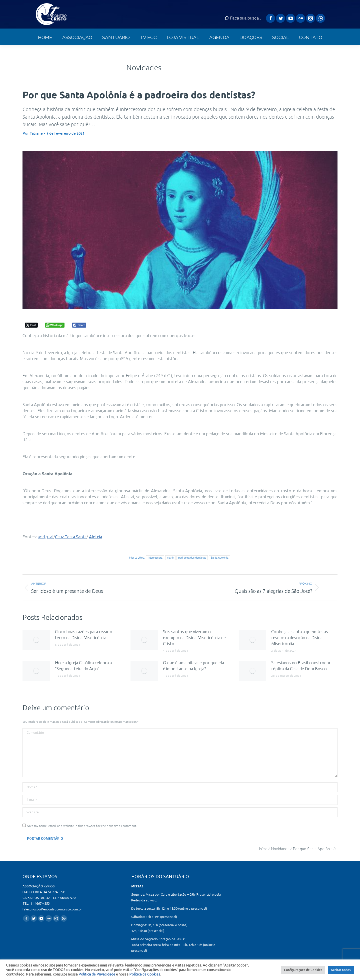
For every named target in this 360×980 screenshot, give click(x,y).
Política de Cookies (145, 974)
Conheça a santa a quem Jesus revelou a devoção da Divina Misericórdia (300, 638)
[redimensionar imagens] (36, 640)
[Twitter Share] (31, 325)
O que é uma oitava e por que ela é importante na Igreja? (193, 666)
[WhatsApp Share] (55, 325)
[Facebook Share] (79, 325)
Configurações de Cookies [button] (303, 970)
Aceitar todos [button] (341, 970)
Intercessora (155, 558)
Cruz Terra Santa (71, 537)
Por (33, 133)
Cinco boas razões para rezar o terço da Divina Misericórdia (84, 635)
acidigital (46, 537)
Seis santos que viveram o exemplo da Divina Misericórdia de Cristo (194, 638)
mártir (170, 558)
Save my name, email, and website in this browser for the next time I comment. (82, 826)
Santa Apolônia (219, 558)
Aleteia (95, 537)
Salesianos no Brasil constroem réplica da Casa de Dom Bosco (301, 666)
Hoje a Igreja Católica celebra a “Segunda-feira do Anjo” (83, 666)
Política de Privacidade (97, 974)
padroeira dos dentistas (192, 558)
